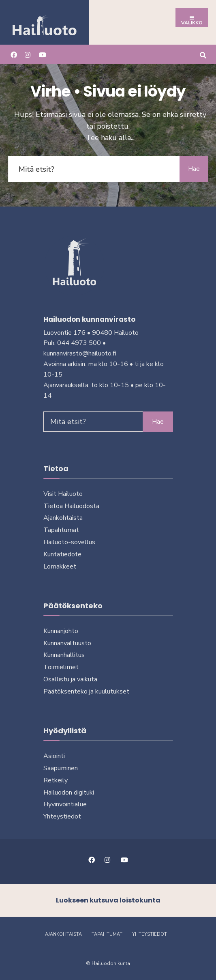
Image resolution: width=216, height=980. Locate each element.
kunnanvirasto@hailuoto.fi (80, 353)
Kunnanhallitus (64, 655)
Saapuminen (61, 768)
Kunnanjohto (61, 631)
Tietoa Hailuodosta (71, 506)
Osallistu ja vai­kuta (70, 679)
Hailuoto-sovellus (69, 542)
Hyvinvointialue (65, 804)
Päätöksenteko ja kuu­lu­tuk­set (86, 691)
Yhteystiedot (62, 816)
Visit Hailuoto (63, 494)
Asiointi (54, 756)
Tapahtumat (61, 530)
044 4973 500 (79, 343)
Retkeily (56, 780)
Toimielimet (61, 667)
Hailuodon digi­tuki (69, 793)
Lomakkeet (60, 566)
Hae (194, 169)
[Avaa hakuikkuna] (203, 54)
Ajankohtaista (63, 518)
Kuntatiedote (62, 554)
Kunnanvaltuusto (67, 643)
